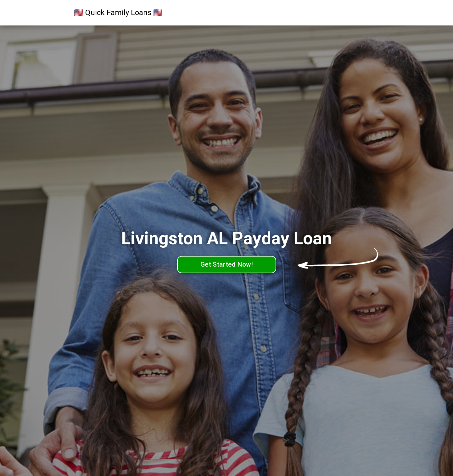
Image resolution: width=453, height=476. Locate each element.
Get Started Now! (227, 264)
